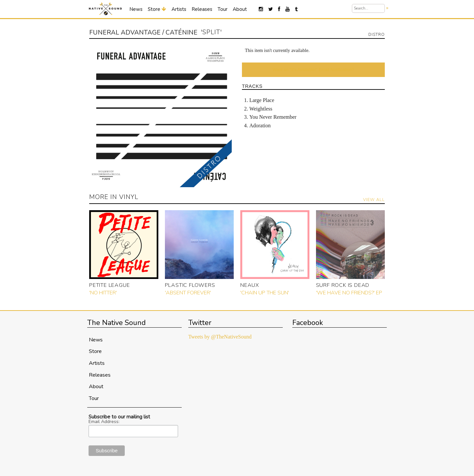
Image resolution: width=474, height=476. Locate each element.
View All (374, 200)
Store (157, 9)
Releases (202, 9)
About (240, 9)
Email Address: (104, 422)
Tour (223, 9)
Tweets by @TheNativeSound (220, 337)
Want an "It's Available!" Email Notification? (313, 70)
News (136, 9)
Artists (179, 9)
